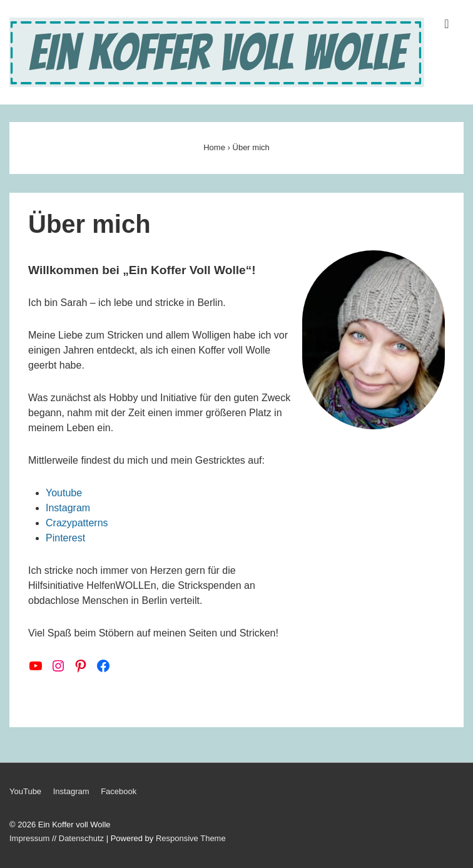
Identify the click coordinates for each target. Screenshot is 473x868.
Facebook (119, 791)
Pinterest (65, 538)
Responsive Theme (191, 838)
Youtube (64, 493)
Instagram (68, 508)
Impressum (29, 838)
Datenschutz (81, 838)
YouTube (25, 791)
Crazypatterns (77, 523)
